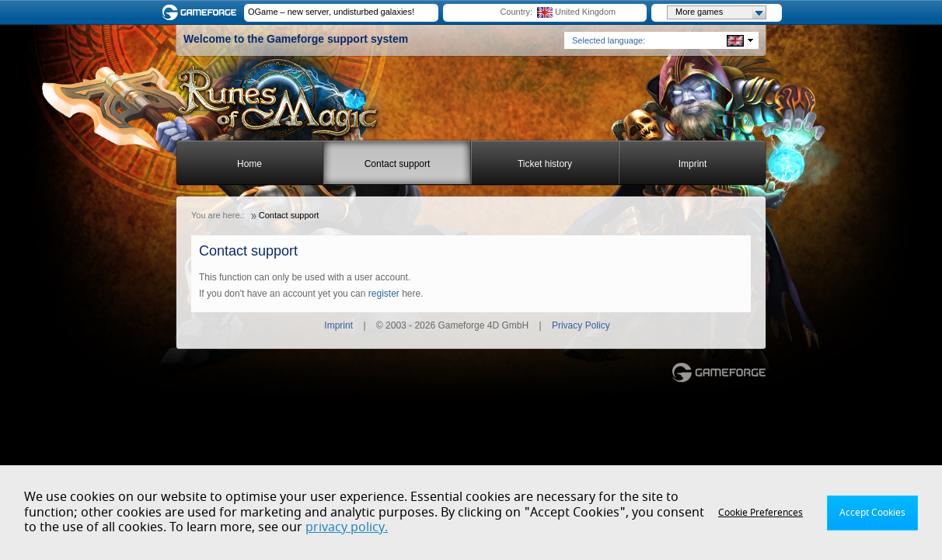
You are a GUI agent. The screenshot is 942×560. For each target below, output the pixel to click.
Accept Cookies (872, 513)
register (384, 294)
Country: (516, 12)
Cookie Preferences (761, 513)
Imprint (693, 164)
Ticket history (545, 164)
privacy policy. (347, 527)
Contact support (398, 164)
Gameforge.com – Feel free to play (202, 12)
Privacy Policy (581, 325)
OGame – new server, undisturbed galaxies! (331, 12)
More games (720, 12)
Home (249, 164)
